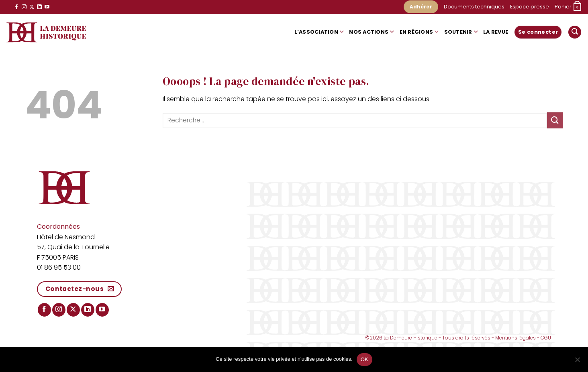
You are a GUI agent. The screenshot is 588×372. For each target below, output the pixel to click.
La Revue (496, 32)
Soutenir (461, 32)
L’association (319, 32)
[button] (568, 7)
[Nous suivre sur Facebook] (16, 7)
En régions (419, 32)
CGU (546, 338)
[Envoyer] (555, 120)
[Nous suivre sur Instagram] (24, 7)
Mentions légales (516, 338)
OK (364, 359)
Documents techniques (474, 7)
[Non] (577, 362)
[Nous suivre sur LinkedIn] (39, 7)
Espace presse (530, 7)
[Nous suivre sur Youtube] (47, 7)
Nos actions (371, 32)
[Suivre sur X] (32, 7)
